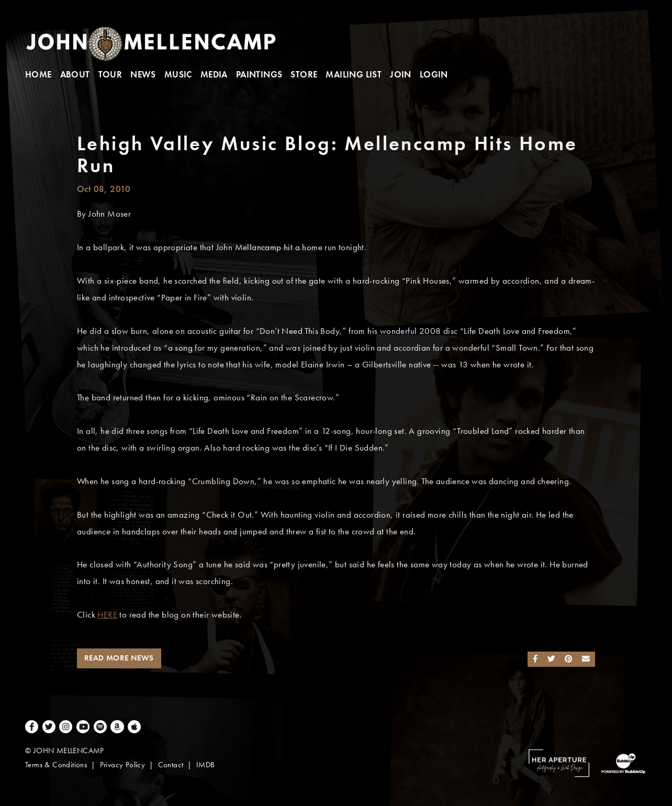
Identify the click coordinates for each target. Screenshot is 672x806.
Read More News (119, 658)
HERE (107, 615)
